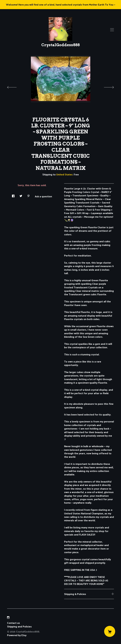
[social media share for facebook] (13, 195)
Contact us (13, 623)
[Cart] (110, 631)
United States (64, 174)
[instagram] (8, 617)
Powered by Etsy (17, 635)
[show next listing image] (106, 86)
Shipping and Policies (19, 626)
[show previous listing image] (15, 86)
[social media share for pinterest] (29, 195)
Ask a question (43, 196)
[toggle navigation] (112, 30)
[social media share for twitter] (21, 195)
